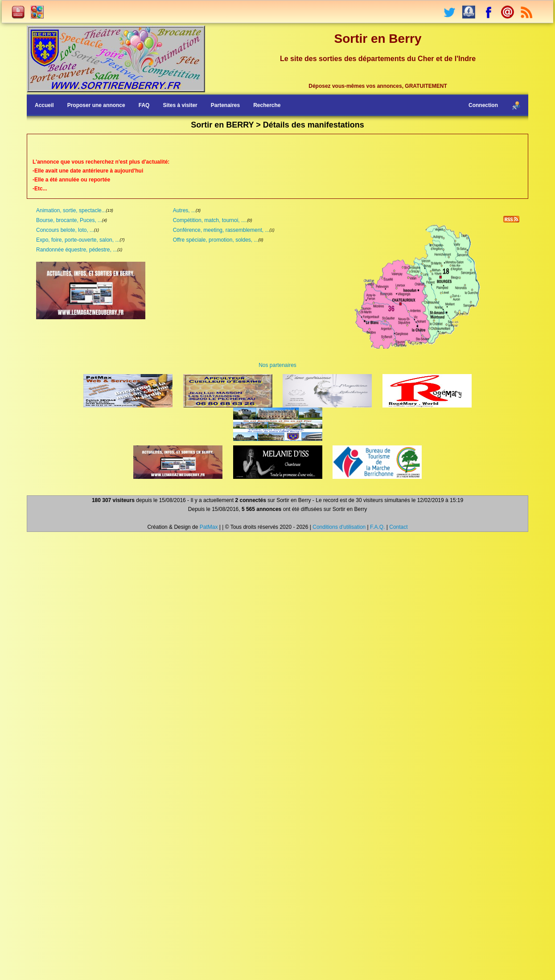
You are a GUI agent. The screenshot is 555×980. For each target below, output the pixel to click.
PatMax (209, 527)
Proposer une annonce (96, 105)
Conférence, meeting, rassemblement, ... (221, 230)
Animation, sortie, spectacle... (71, 210)
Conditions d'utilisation (339, 527)
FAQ (144, 105)
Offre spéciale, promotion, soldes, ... (216, 240)
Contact (398, 527)
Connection (483, 105)
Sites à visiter (180, 105)
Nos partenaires (277, 365)
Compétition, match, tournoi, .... (210, 220)
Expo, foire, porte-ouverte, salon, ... (78, 240)
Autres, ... (184, 210)
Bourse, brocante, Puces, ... (69, 220)
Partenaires (225, 105)
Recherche (267, 105)
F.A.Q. (377, 527)
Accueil (44, 105)
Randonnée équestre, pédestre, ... (77, 250)
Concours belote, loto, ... (65, 230)
